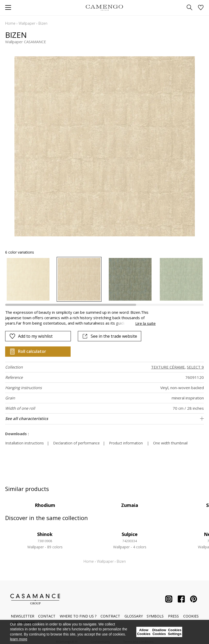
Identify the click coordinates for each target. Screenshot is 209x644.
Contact (47, 616)
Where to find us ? (78, 616)
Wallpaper (27, 23)
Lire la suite (145, 323)
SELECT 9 (195, 367)
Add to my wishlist (31, 336)
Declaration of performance (76, 443)
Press (173, 616)
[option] (28, 279)
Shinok (45, 534)
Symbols (155, 616)
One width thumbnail (170, 443)
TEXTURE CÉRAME (168, 367)
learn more (19, 639)
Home (10, 23)
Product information (126, 443)
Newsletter (23, 616)
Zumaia (130, 505)
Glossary (134, 616)
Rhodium (45, 505)
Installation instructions (24, 443)
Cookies (191, 616)
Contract (110, 616)
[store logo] (104, 8)
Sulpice (130, 534)
